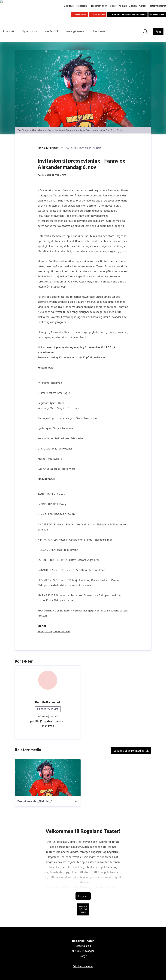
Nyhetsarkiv (29, 31)
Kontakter (100, 31)
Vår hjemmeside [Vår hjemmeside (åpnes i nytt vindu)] (83, 966)
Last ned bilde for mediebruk (131, 751)
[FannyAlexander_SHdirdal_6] (48, 778)
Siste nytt (8, 31)
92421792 (48, 726)
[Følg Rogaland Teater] (158, 31)
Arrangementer (76, 31)
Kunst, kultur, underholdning (54, 631)
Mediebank (52, 31)
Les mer (83, 896)
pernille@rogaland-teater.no (48, 721)
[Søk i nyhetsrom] (145, 31)
